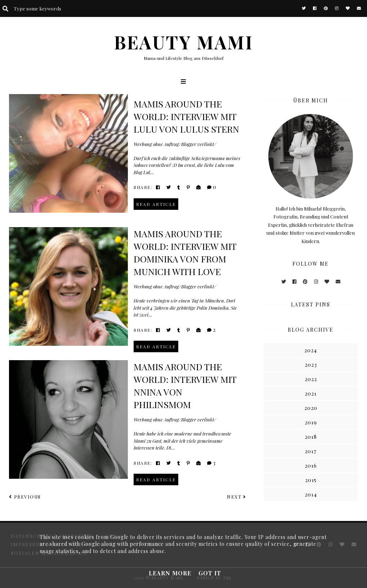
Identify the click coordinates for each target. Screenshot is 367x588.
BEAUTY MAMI (184, 42)
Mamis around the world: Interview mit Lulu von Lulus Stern (186, 116)
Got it (210, 573)
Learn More (170, 573)
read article (156, 204)
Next (237, 497)
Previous (25, 497)
